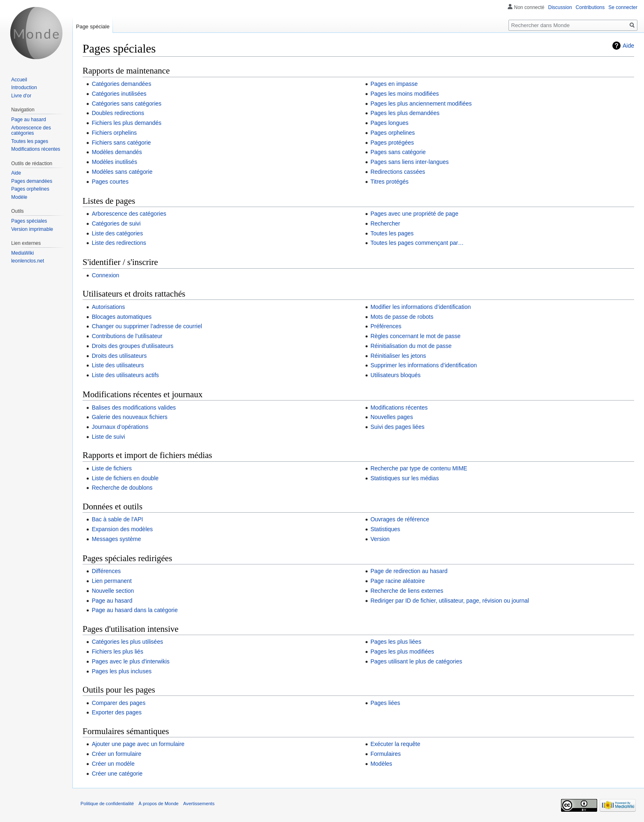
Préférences (386, 326)
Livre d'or (21, 96)
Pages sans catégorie (398, 152)
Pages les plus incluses (122, 671)
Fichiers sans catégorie (121, 143)
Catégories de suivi (116, 223)
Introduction (24, 87)
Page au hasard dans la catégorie (135, 610)
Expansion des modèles (122, 529)
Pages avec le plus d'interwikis (130, 661)
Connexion (105, 275)
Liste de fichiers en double (125, 478)
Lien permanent (112, 581)
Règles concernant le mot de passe (415, 336)
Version (380, 539)
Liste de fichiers (112, 468)
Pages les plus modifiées (402, 652)
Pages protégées (392, 143)
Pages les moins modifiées (405, 94)
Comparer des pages (118, 703)
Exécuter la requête (395, 744)
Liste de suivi (108, 437)
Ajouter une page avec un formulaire (138, 744)
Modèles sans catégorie (122, 172)
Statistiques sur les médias (405, 478)
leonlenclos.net (28, 261)
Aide (628, 46)
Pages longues (390, 123)
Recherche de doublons (122, 488)
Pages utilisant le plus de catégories (416, 661)
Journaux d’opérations (120, 427)
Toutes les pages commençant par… (417, 243)
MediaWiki (22, 253)
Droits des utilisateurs (119, 356)
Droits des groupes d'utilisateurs (132, 346)
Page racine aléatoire (398, 581)
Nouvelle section (113, 591)
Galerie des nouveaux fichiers (129, 417)
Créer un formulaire (116, 754)
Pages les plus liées (396, 642)
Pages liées (385, 703)
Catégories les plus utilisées (127, 642)
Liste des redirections (119, 243)
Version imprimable (32, 229)
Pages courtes (110, 182)
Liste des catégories (117, 233)
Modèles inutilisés (114, 162)
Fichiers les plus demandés (126, 123)
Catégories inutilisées (119, 94)
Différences (106, 571)
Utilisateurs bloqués (396, 375)
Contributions (590, 7)
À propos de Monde (159, 804)
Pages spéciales (29, 221)
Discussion (560, 7)
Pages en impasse (394, 84)
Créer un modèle (113, 764)
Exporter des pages (116, 712)
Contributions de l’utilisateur (127, 336)
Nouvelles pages (392, 417)
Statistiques (385, 529)
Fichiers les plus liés (117, 652)
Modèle (19, 197)
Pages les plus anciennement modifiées (421, 104)
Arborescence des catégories (129, 214)
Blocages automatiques (122, 317)
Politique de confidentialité (107, 804)
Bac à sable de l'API (117, 519)
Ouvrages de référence (400, 519)
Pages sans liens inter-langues (410, 162)
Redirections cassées (398, 172)
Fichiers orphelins (114, 133)
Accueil (19, 80)
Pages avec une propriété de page (414, 214)
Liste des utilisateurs (118, 365)
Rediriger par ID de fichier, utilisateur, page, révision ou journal (450, 601)
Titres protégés (390, 182)
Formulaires (386, 754)
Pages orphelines (393, 133)
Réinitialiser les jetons (398, 356)
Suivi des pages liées (398, 427)
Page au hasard (112, 601)
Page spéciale (93, 26)
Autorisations (108, 307)
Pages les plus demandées (405, 113)
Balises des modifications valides (134, 408)
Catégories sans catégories (126, 104)
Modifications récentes (399, 408)
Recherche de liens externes (407, 591)
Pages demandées (32, 181)
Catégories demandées (121, 84)
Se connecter (623, 7)
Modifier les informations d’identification (421, 307)
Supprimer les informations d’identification (424, 365)
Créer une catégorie (117, 774)
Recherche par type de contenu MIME (419, 468)
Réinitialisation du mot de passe (411, 346)
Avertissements (199, 804)
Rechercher (385, 223)
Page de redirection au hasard (409, 571)
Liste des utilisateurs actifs (125, 375)
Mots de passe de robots (402, 317)
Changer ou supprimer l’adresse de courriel (147, 326)
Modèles (381, 764)
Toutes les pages (392, 233)
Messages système (116, 539)
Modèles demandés (117, 152)
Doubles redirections (118, 113)
